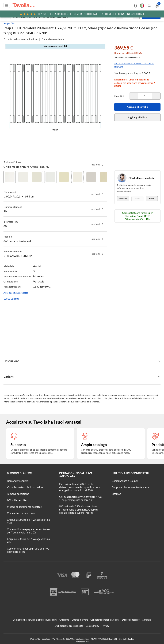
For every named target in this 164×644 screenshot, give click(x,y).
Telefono (123, 199)
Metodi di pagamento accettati (25, 507)
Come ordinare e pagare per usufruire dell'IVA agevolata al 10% (28, 531)
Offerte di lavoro (80, 620)
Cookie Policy (92, 626)
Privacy (105, 626)
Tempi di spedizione (18, 494)
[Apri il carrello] (157, 6)
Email (152, 199)
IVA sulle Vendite (17, 500)
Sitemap (116, 494)
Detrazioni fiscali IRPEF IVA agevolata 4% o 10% (138, 217)
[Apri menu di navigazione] (7, 5)
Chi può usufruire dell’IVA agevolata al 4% (29, 540)
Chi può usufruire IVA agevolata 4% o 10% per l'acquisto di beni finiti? (80, 498)
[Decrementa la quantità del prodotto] (134, 96)
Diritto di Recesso (131, 620)
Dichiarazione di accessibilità (69, 626)
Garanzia (147, 620)
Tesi (13, 23)
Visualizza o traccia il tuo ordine (25, 487)
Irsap (6, 23)
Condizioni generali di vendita (105, 620)
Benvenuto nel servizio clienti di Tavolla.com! (35, 620)
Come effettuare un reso (21, 513)
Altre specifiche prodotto (16, 293)
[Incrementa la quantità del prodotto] (156, 96)
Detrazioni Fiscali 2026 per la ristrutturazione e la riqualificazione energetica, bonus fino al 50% (80, 487)
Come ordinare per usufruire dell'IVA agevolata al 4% (28, 550)
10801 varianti (11, 299)
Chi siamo (64, 620)
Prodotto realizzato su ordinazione (20, 39)
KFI (87, 642)
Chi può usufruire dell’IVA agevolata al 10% (29, 521)
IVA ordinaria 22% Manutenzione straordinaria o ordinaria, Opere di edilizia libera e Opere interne (79, 509)
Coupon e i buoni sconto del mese (130, 487)
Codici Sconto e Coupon (125, 481)
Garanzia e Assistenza (53, 39)
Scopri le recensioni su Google (82, 14)
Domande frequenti (18, 481)
